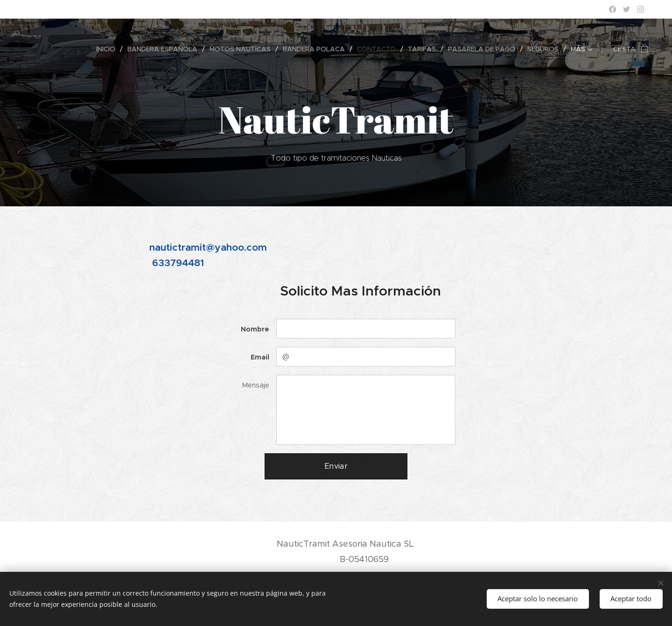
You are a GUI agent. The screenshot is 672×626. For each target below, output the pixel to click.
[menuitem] (50, 49)
